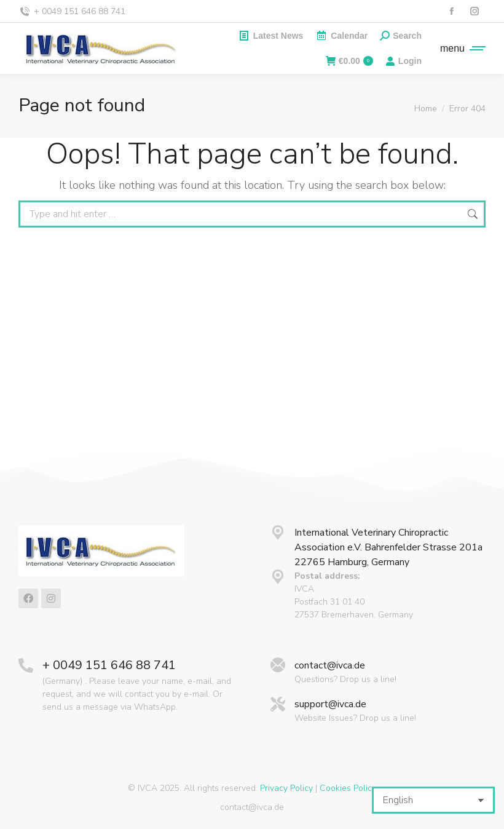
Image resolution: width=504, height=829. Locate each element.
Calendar (341, 36)
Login (404, 61)
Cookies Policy (348, 788)
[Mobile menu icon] (460, 49)
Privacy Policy (286, 788)
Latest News (271, 36)
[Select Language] (433, 800)
